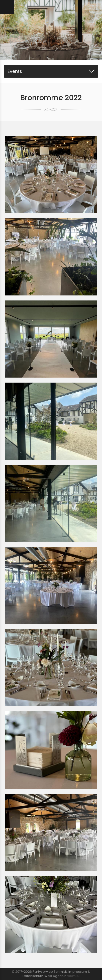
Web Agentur (55, 976)
